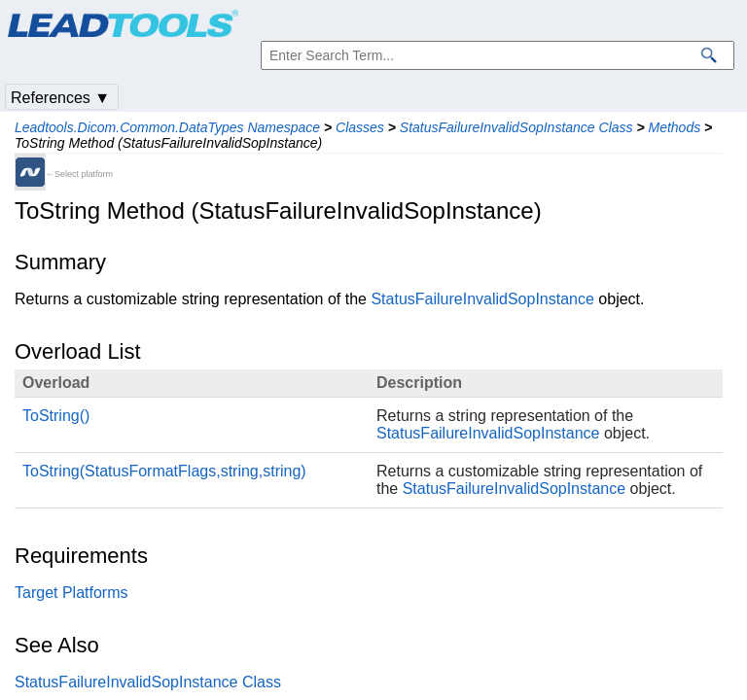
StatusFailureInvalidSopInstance (482, 299)
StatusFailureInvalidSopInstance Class (516, 127)
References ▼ (60, 98)
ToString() (56, 416)
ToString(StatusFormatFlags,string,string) (164, 471)
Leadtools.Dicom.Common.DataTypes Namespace (167, 127)
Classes (360, 127)
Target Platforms (71, 593)
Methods (675, 127)
